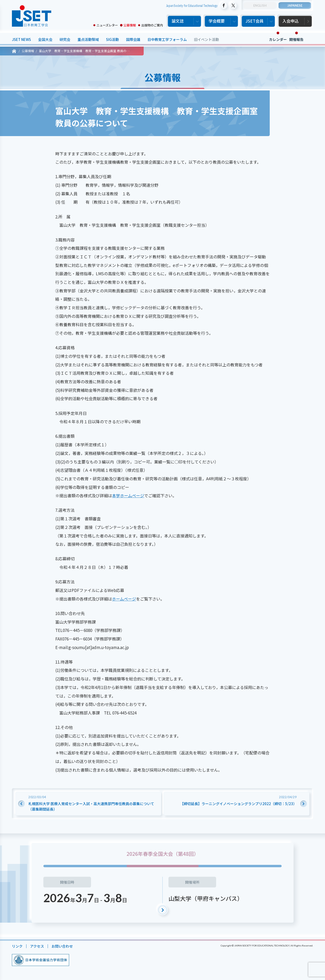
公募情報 (130, 25)
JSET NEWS (21, 39)
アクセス (37, 946)
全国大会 (45, 39)
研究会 (65, 39)
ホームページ (124, 599)
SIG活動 (112, 39)
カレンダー (278, 39)
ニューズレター (107, 25)
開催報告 (296, 39)
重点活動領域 (88, 39)
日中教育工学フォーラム (167, 39)
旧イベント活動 (206, 39)
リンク (17, 946)
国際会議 (133, 39)
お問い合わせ (62, 946)
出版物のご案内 (152, 25)
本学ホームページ (128, 495)
